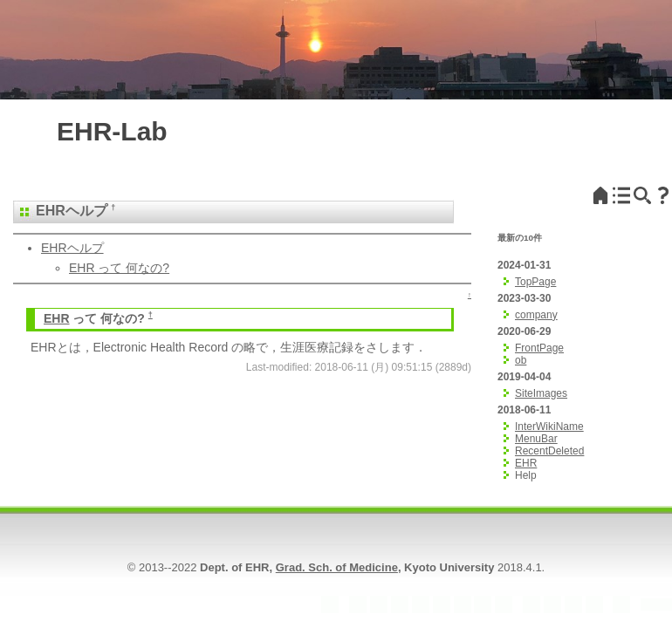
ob (521, 360)
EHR (51, 211)
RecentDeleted (549, 451)
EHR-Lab (112, 131)
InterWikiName (549, 427)
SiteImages (541, 393)
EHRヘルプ (72, 248)
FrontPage (539, 348)
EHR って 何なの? (119, 268)
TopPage (535, 282)
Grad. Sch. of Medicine (337, 567)
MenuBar (536, 439)
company (536, 315)
